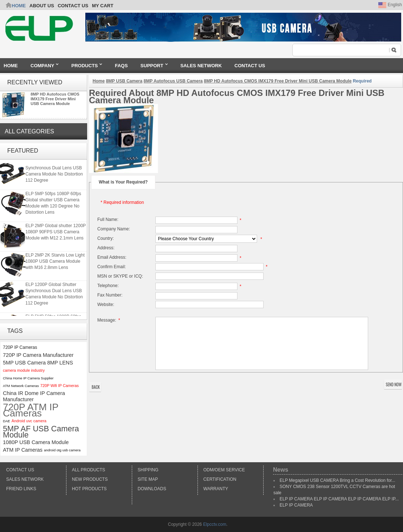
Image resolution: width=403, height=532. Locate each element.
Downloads (152, 489)
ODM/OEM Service (224, 470)
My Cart (103, 6)
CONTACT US (73, 6)
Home (19, 6)
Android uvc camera (29, 421)
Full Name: (108, 219)
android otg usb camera (62, 450)
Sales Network (25, 479)
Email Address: (112, 257)
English (390, 5)
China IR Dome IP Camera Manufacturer (34, 396)
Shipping (148, 470)
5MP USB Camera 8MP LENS (38, 363)
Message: (110, 320)
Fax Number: (110, 295)
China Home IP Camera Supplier (28, 378)
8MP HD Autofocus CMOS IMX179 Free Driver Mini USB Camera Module (55, 99)
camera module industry (24, 370)
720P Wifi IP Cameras (60, 386)
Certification (220, 479)
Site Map (148, 479)
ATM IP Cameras (23, 450)
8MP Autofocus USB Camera (173, 81)
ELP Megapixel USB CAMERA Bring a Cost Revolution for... (337, 480)
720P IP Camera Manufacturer (38, 355)
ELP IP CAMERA (296, 505)
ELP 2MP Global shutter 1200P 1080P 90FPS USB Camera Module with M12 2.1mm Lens (56, 233)
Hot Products (89, 489)
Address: (106, 248)
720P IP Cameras (20, 347)
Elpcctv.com (215, 524)
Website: (106, 305)
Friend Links (21, 489)
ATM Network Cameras (21, 386)
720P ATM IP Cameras (31, 410)
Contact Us (20, 470)
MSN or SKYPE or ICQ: (120, 276)
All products (89, 470)
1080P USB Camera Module (36, 442)
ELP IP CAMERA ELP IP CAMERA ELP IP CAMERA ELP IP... (339, 499)
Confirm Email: (112, 267)
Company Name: (114, 229)
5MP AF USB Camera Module (41, 432)
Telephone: (108, 286)
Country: (105, 238)
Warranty (216, 489)
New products (90, 479)
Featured (23, 151)
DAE (7, 421)
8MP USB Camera (124, 81)
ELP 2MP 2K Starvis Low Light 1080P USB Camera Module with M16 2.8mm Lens (55, 262)
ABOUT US (42, 6)
